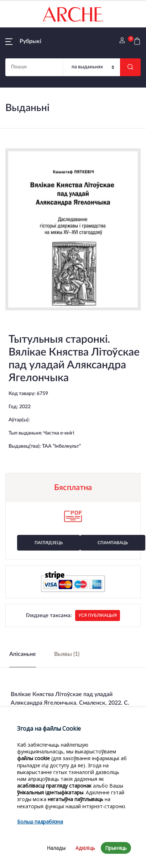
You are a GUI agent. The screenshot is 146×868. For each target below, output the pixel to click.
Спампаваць (113, 543)
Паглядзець (49, 543)
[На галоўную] (73, 14)
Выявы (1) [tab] (67, 654)
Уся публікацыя (98, 615)
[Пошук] (92, 67)
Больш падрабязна (40, 837)
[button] (23, 41)
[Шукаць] (130, 67)
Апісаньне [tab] (23, 654)
